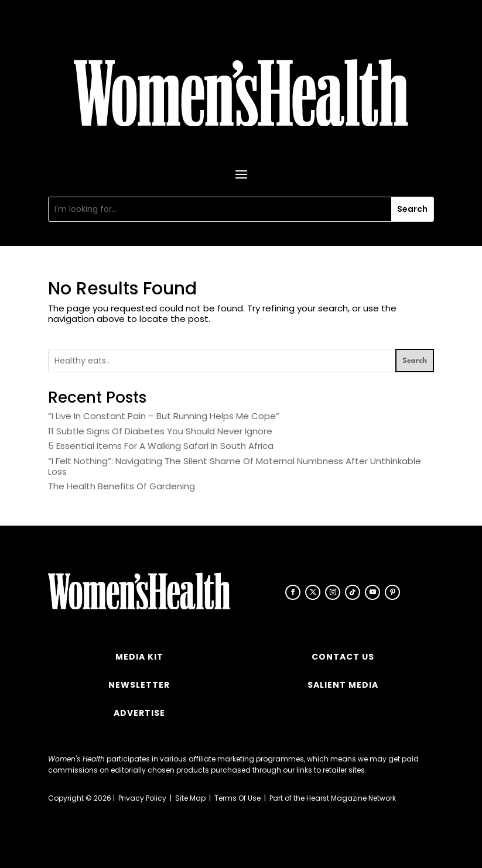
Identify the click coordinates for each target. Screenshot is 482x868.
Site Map (190, 798)
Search (415, 361)
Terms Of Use (237, 798)
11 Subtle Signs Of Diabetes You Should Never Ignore (160, 431)
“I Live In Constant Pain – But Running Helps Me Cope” (164, 416)
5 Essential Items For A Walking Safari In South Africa (161, 446)
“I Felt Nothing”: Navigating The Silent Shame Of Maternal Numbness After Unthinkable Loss (235, 466)
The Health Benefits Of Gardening (122, 486)
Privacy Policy (142, 798)
